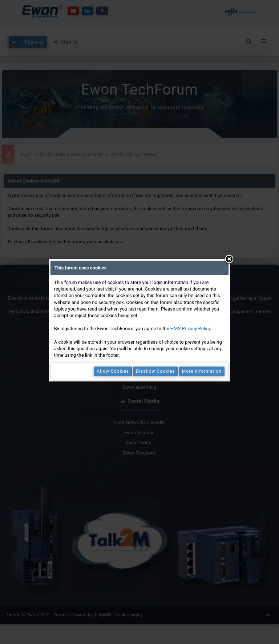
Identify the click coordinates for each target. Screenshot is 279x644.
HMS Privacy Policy (191, 329)
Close (229, 260)
